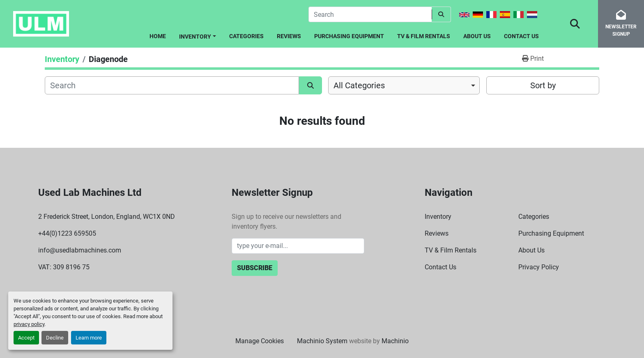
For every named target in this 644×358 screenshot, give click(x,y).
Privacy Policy (539, 267)
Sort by (543, 85)
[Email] (298, 246)
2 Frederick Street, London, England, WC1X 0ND (107, 217)
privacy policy (29, 324)
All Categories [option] (359, 85)
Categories (246, 36)
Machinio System (322, 341)
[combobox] (404, 85)
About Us (477, 36)
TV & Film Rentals (424, 36)
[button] (198, 35)
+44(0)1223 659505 (67, 233)
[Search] (370, 14)
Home (158, 36)
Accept (26, 338)
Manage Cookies (260, 341)
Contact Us (521, 36)
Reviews (289, 36)
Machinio (395, 341)
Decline (55, 338)
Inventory (195, 37)
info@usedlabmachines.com (80, 250)
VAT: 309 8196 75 (64, 267)
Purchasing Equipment (349, 36)
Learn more (89, 338)
